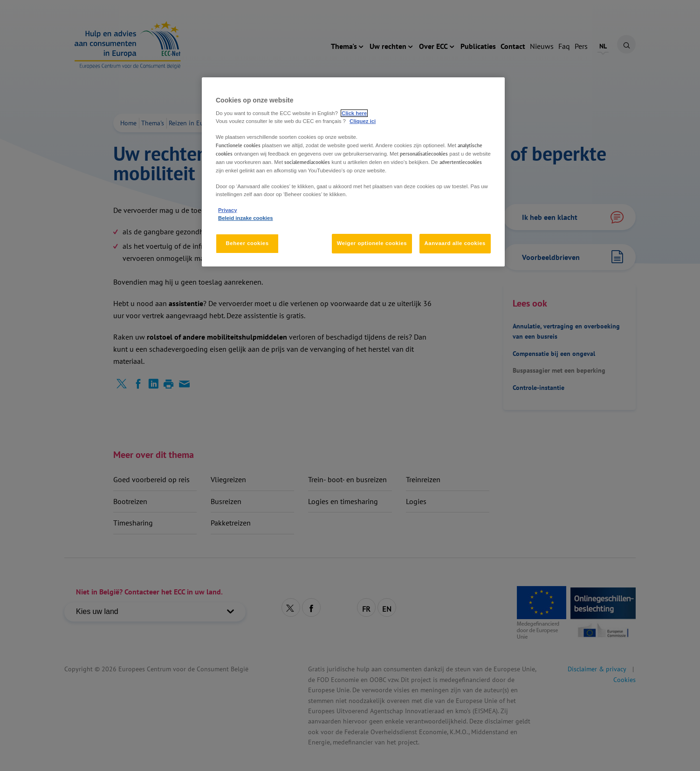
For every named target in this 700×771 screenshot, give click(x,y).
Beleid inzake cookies (246, 218)
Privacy (227, 210)
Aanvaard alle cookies (455, 243)
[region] (353, 172)
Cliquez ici (363, 121)
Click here (354, 113)
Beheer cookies (247, 243)
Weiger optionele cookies (372, 243)
